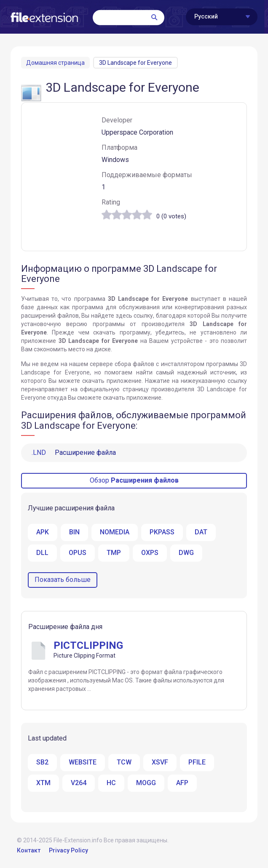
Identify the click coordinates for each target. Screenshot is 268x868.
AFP (182, 783)
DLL (42, 553)
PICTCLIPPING (88, 645)
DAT (201, 532)
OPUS (78, 553)
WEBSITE (83, 762)
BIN (74, 532)
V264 (79, 783)
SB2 (42, 762)
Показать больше (63, 580)
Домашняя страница (55, 63)
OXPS (150, 553)
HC (111, 783)
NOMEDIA (115, 532)
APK (43, 532)
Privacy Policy (68, 850)
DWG (186, 553)
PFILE (197, 762)
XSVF (160, 762)
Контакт (29, 850)
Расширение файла (74, 453)
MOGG (146, 783)
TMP (114, 553)
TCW (124, 762)
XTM (43, 783)
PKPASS (162, 532)
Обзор (134, 480)
